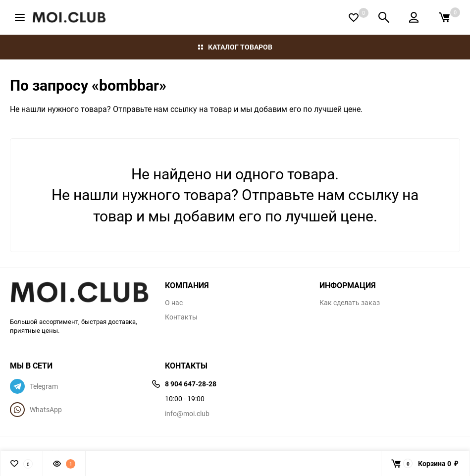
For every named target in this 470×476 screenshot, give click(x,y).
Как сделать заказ (350, 303)
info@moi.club (187, 413)
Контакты (181, 317)
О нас (174, 303)
